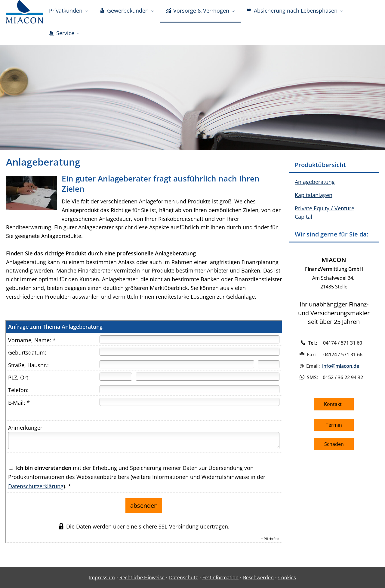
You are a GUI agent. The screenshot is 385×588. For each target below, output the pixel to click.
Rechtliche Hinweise (142, 578)
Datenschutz (183, 578)
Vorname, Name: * (32, 343)
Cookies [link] (287, 578)
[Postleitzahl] (116, 380)
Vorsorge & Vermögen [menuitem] (198, 11)
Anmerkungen (26, 431)
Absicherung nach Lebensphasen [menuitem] (292, 11)
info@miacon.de (341, 369)
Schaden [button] (334, 447)
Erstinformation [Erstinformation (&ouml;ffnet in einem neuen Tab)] (220, 578)
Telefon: (18, 393)
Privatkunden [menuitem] (66, 11)
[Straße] (177, 367)
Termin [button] (334, 428)
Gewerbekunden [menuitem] (124, 11)
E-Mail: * (19, 406)
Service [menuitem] (62, 35)
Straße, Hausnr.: (28, 368)
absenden (144, 507)
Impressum (102, 578)
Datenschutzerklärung (36, 489)
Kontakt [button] (334, 407)
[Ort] (208, 380)
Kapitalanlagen (314, 198)
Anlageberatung (315, 185)
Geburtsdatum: (27, 355)
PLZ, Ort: (19, 380)
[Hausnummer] (269, 367)
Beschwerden (258, 578)
